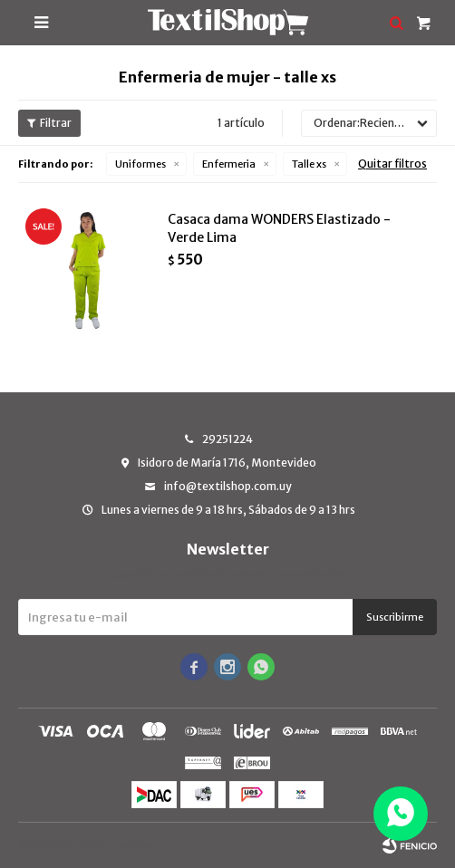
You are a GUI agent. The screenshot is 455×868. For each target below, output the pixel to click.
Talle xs (309, 164)
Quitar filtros (392, 164)
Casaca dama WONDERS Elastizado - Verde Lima (279, 228)
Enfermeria (229, 164)
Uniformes (140, 164)
